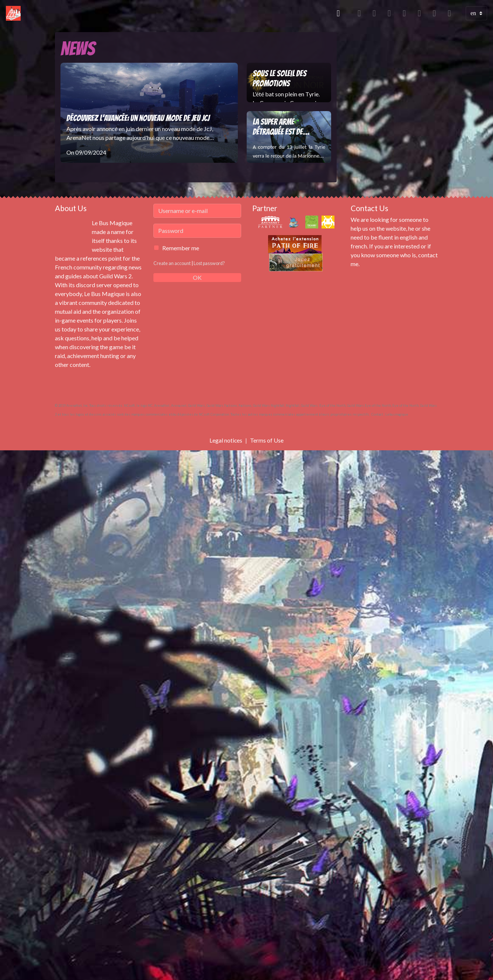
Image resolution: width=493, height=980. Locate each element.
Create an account (172, 263)
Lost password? (210, 263)
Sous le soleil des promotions (280, 78)
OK (197, 277)
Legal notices (226, 440)
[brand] (15, 13)
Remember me (181, 248)
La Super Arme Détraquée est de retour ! (278, 127)
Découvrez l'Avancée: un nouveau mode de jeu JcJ (138, 118)
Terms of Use (267, 440)
